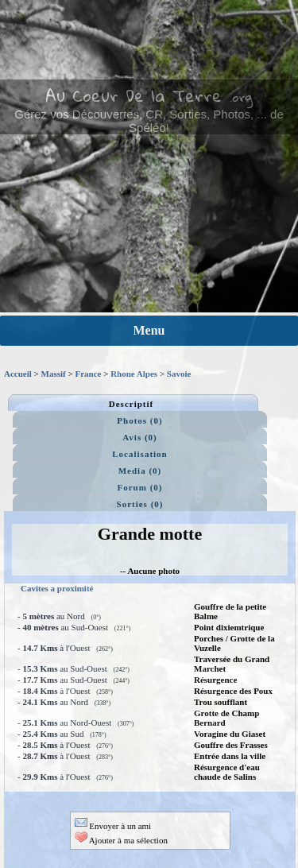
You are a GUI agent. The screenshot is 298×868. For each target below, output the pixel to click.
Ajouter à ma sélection (121, 840)
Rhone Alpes (134, 374)
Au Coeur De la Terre (134, 95)
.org (241, 97)
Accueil (18, 374)
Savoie (179, 374)
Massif (54, 374)
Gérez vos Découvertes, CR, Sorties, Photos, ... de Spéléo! (149, 121)
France (88, 374)
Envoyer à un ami (113, 826)
